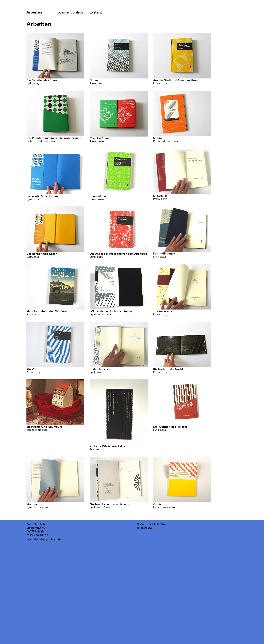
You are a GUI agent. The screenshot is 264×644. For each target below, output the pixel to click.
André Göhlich (71, 12)
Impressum (144, 528)
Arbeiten (34, 12)
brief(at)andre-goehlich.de (44, 539)
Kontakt (95, 12)
